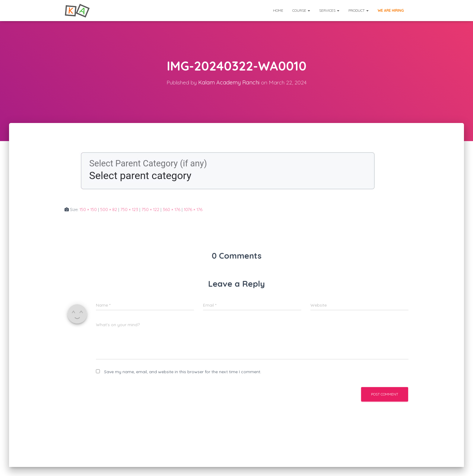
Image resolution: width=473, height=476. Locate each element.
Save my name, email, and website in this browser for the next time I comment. (183, 372)
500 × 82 (109, 210)
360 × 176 (171, 210)
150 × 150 (88, 210)
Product (359, 10)
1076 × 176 (193, 210)
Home (278, 10)
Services (329, 10)
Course (301, 10)
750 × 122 (150, 210)
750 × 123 (129, 210)
